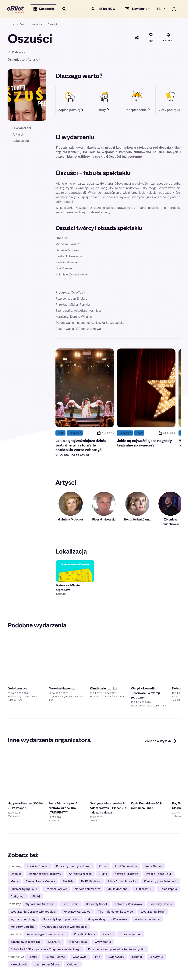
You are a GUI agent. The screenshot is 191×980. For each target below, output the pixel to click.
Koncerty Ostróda (23, 927)
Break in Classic (38, 867)
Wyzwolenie (103, 942)
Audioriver (18, 897)
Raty (104, 111)
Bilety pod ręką (171, 111)
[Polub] (151, 38)
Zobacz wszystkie (161, 742)
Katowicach (19, 965)
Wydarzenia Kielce (147, 920)
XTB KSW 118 (144, 889)
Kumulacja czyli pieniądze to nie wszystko (117, 950)
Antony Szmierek (80, 874)
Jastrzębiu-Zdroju (47, 965)
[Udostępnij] (137, 38)
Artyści (18, 135)
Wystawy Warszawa (77, 912)
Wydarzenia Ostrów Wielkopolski (64, 927)
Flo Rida (68, 882)
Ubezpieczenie (138, 111)
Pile (98, 957)
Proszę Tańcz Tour (159, 874)
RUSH (36, 897)
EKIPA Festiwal (91, 882)
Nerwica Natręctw (87, 889)
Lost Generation (126, 867)
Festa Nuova (153, 867)
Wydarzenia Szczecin (40, 905)
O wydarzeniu (23, 129)
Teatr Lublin (70, 905)
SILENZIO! (55, 942)
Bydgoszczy (116, 957)
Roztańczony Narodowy (45, 874)
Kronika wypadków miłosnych (46, 935)
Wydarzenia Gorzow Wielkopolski (33, 912)
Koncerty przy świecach (160, 882)
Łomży (33, 957)
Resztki (108, 935)
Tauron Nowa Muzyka (40, 882)
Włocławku (80, 957)
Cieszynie (156, 957)
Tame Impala (168, 889)
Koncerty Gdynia (161, 905)
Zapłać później (71, 111)
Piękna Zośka (78, 942)
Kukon (103, 867)
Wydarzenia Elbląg (23, 920)
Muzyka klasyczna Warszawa (107, 920)
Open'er (16, 874)
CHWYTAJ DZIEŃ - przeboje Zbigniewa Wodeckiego (46, 950)
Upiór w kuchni (131, 935)
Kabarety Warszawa (128, 905)
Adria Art (34, 60)
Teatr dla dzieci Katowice (116, 912)
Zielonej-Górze (55, 957)
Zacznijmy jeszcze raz (26, 942)
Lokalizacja (21, 141)
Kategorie (44, 9)
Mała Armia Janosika (122, 882)
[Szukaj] (65, 9)
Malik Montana (118, 889)
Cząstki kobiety (85, 935)
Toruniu (137, 957)
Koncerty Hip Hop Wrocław (62, 920)
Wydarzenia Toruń (153, 912)
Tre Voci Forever (56, 889)
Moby (14, 882)
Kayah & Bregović (127, 874)
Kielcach (73, 965)
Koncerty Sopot (97, 905)
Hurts (103, 874)
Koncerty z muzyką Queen (74, 867)
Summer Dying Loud (24, 889)
